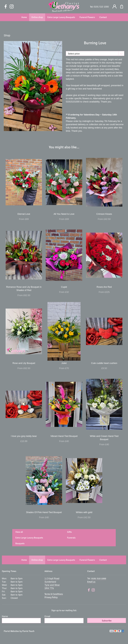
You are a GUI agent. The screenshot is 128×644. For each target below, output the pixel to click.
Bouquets (20, 543)
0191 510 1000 (101, 7)
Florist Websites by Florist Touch (19, 631)
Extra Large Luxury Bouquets (29, 538)
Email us (91, 582)
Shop (7, 35)
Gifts (69, 532)
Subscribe (107, 621)
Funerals (71, 538)
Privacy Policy (51, 597)
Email (47, 616)
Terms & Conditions (54, 594)
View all (19, 532)
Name (5, 616)
